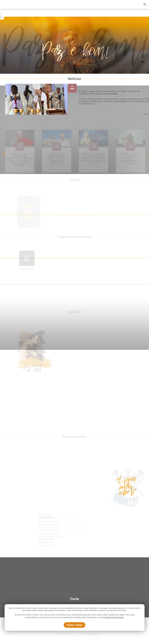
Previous (8, 47)
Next (141, 47)
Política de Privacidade (114, 618)
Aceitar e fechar (74, 625)
